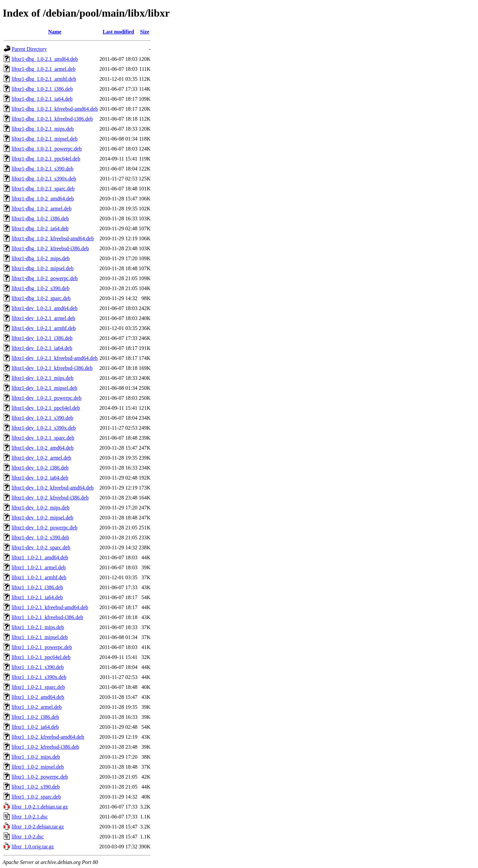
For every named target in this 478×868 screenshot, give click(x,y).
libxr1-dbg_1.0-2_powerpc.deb (45, 278)
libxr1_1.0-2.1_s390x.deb (39, 677)
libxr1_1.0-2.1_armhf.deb (39, 577)
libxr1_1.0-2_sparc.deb (36, 797)
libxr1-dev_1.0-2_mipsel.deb (42, 518)
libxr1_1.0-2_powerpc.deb (40, 777)
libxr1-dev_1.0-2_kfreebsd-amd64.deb (53, 488)
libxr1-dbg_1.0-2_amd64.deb (43, 199)
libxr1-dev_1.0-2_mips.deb (40, 508)
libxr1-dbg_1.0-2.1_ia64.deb (42, 99)
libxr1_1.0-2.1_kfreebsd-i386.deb (47, 617)
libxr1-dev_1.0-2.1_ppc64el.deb (46, 408)
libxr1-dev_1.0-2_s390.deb (40, 538)
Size (145, 32)
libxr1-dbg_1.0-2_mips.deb (41, 258)
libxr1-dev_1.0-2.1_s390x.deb (44, 428)
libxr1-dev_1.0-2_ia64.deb (40, 478)
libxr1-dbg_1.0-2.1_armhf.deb (44, 79)
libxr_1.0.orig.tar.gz (33, 847)
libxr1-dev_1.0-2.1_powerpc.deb (46, 398)
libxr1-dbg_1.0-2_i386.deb (40, 218)
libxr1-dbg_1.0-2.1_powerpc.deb (47, 149)
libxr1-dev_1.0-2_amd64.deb (43, 448)
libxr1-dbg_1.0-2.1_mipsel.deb (45, 139)
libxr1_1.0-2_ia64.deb (35, 727)
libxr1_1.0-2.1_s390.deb (38, 667)
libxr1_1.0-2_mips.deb (36, 757)
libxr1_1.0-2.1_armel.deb (39, 567)
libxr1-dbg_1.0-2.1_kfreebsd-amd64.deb (55, 109)
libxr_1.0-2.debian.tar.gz (38, 827)
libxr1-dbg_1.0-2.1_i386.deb (42, 89)
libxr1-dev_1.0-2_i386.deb (40, 468)
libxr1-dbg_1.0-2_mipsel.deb (43, 268)
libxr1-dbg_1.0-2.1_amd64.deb (45, 59)
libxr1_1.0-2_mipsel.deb (38, 767)
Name (55, 32)
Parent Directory (29, 49)
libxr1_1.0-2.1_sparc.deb (38, 687)
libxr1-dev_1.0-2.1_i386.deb (42, 338)
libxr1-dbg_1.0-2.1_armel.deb (43, 69)
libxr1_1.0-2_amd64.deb (38, 697)
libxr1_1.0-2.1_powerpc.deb (42, 647)
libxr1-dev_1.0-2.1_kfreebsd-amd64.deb (55, 358)
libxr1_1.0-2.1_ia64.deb (37, 597)
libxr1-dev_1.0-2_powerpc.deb (44, 528)
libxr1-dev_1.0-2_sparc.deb (41, 547)
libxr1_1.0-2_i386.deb (35, 717)
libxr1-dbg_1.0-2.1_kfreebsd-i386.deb (52, 119)
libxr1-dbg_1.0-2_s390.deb (40, 288)
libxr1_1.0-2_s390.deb (36, 787)
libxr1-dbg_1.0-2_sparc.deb (41, 298)
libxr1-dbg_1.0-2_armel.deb (41, 209)
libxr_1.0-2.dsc (28, 837)
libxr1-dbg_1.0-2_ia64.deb (40, 228)
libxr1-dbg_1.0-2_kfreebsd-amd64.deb (53, 238)
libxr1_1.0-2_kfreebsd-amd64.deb (48, 737)
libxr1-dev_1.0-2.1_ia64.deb (42, 348)
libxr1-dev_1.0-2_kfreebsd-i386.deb (50, 498)
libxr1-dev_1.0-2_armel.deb (41, 458)
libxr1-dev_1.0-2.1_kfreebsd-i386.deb (52, 368)
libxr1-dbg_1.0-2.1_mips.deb (43, 129)
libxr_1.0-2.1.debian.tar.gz (40, 807)
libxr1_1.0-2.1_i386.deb (37, 587)
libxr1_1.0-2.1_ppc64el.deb (41, 657)
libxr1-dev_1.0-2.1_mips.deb (42, 378)
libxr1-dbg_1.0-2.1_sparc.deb (43, 189)
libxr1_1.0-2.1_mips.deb (38, 627)
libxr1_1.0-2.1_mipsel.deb (40, 637)
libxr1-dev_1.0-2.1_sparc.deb (43, 438)
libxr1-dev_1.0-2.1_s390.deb (42, 418)
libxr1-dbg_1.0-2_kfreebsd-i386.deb (50, 248)
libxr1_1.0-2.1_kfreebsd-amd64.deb (50, 607)
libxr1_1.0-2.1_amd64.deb (40, 557)
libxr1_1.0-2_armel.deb (37, 707)
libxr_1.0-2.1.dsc (30, 817)
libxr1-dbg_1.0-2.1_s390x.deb (44, 179)
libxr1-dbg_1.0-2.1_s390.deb (42, 169)
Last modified (118, 32)
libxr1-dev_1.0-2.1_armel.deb (43, 318)
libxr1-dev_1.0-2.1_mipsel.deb (44, 388)
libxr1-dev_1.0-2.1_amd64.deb (45, 308)
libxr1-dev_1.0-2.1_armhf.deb (44, 328)
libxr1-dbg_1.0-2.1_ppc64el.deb (46, 159)
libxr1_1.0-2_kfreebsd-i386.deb (45, 747)
